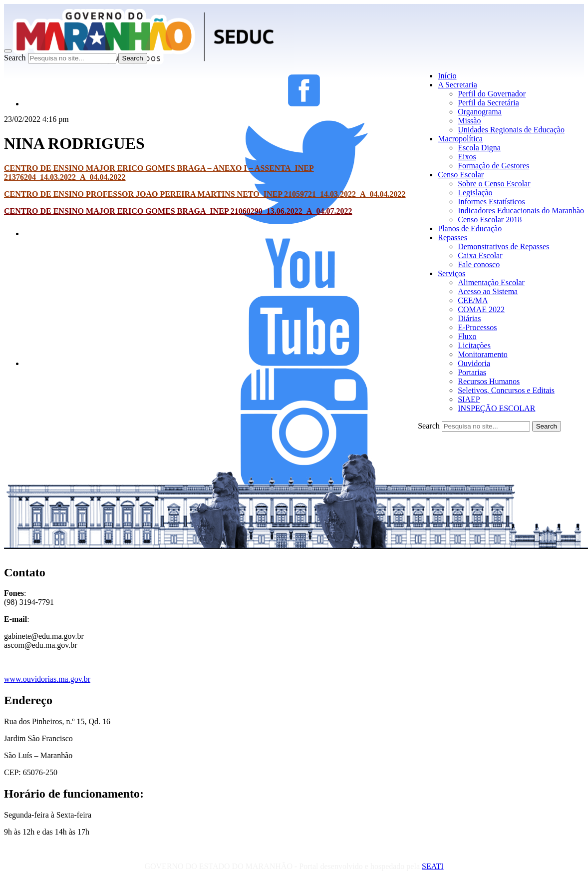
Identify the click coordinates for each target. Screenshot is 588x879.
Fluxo (467, 336)
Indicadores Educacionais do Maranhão (521, 211)
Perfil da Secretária (488, 103)
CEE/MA (473, 300)
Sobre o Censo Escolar (494, 184)
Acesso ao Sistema (488, 291)
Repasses (452, 237)
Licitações (474, 345)
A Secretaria (457, 85)
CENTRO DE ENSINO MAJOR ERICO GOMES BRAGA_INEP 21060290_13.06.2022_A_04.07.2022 (178, 211)
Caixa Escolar (480, 255)
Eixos (467, 157)
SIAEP (469, 399)
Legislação (475, 193)
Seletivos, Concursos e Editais (506, 390)
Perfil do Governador (492, 94)
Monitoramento (483, 354)
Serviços (451, 273)
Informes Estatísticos (491, 202)
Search (15, 58)
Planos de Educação (470, 228)
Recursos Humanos (489, 381)
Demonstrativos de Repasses (503, 246)
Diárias (469, 318)
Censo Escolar (461, 175)
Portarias (472, 372)
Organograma (480, 112)
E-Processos (477, 327)
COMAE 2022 (481, 309)
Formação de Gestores (493, 166)
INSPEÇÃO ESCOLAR (496, 408)
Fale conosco (479, 264)
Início (447, 76)
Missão (469, 121)
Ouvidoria (474, 363)
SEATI (433, 866)
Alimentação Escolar (491, 282)
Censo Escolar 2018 (490, 220)
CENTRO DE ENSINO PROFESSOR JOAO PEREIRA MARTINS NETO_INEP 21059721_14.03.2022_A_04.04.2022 (205, 194)
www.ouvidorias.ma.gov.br (47, 679)
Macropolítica (460, 139)
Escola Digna (479, 148)
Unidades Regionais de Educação (511, 130)
